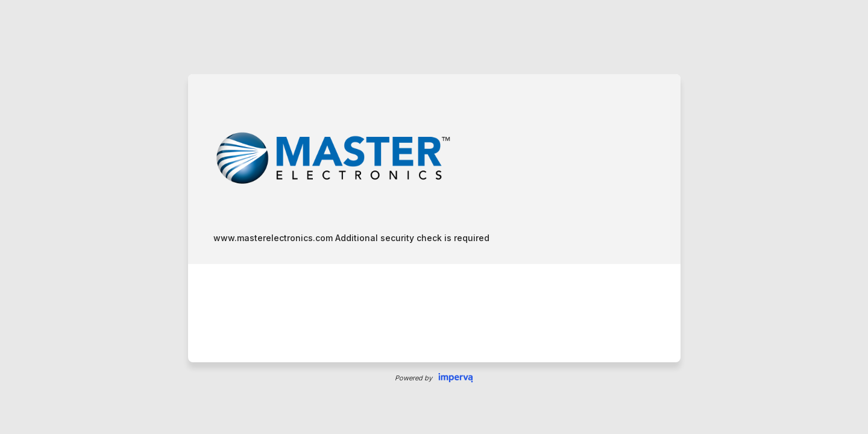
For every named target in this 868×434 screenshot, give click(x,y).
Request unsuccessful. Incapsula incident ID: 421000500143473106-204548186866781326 (434, 217)
